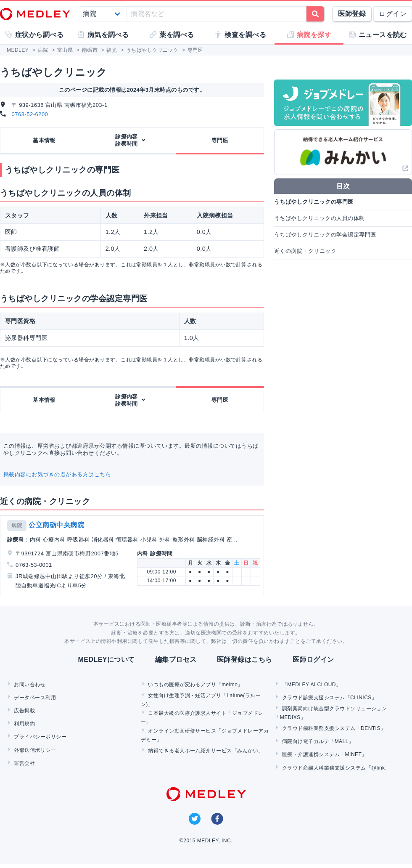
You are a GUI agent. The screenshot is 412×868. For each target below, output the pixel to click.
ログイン (393, 14)
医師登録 (352, 14)
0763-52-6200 (30, 114)
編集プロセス (176, 660)
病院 (17, 525)
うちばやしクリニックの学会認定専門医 (325, 235)
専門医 (220, 140)
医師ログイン (313, 660)
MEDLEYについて (106, 660)
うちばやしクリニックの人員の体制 (320, 218)
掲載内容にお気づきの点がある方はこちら (57, 474)
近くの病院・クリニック (305, 251)
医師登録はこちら (245, 660)
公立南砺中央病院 (56, 525)
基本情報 (44, 140)
